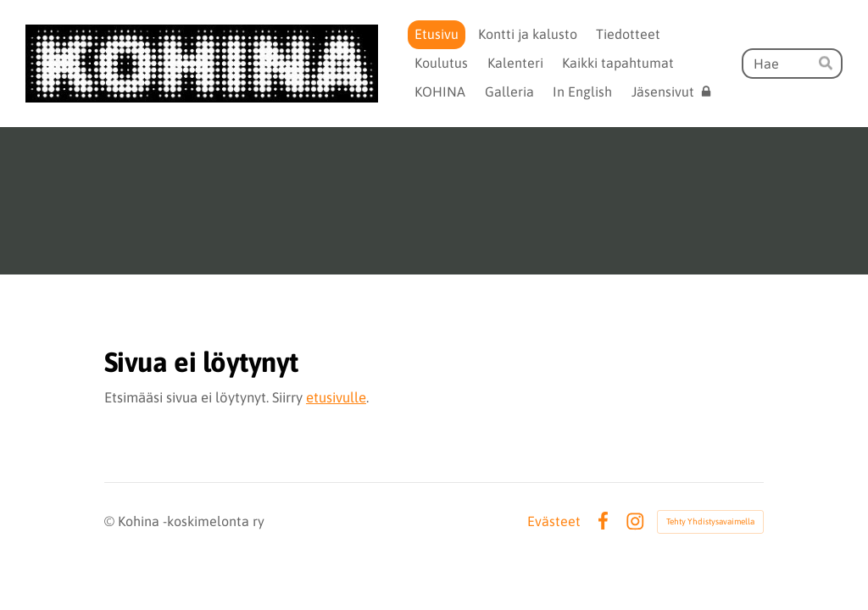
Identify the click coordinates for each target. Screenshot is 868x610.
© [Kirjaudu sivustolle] (111, 521)
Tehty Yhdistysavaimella (710, 521)
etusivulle (336, 397)
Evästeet (554, 521)
